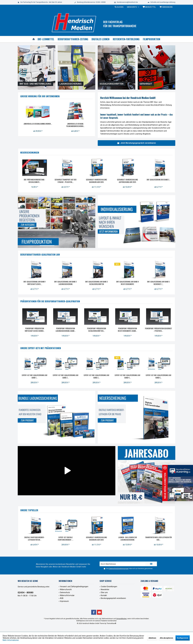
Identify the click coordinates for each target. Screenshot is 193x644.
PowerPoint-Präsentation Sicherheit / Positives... (158, 330)
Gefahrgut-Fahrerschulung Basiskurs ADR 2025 (96, 181)
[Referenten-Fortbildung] (126, 39)
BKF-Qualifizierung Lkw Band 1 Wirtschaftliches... (35, 283)
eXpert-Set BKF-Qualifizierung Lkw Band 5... (158, 376)
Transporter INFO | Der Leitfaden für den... (158, 539)
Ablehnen (152, 638)
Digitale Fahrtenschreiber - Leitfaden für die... (35, 539)
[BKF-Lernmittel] (46, 39)
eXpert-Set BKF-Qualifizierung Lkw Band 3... (96, 376)
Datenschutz (65, 592)
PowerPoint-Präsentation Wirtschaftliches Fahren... (35, 330)
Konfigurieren (183, 638)
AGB (62, 598)
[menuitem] (166, 7)
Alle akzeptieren (166, 638)
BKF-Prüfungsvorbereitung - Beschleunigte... (35, 181)
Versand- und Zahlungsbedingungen (74, 587)
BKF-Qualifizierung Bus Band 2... (158, 180)
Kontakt (104, 595)
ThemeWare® (111, 623)
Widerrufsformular (67, 595)
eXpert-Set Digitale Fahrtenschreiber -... (65, 539)
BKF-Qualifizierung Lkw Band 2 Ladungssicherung (65, 283)
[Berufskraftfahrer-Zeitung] (73, 39)
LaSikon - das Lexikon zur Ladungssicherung (128, 539)
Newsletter (105, 589)
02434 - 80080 (26, 592)
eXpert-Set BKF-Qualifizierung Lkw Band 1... (35, 376)
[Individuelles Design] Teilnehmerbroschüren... (75, 125)
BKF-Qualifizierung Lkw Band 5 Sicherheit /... (158, 283)
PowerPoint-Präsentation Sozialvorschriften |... (96, 330)
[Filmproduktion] (152, 39)
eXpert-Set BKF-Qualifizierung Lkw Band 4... (127, 376)
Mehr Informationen (11, 640)
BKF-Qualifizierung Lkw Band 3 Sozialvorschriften (96, 283)
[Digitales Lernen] (101, 39)
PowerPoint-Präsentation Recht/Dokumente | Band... (127, 330)
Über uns (104, 592)
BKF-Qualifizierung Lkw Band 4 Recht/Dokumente (128, 283)
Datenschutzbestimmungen (119, 568)
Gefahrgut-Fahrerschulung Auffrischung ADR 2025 (127, 181)
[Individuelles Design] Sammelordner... (38, 124)
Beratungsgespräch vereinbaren (113, 598)
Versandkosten (121, 619)
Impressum (64, 601)
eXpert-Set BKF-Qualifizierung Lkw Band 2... (66, 376)
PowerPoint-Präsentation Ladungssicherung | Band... (66, 330)
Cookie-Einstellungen (109, 587)
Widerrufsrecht (66, 589)
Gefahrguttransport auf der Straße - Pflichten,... (65, 181)
